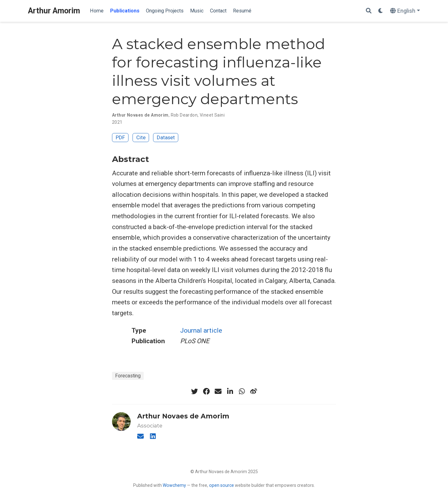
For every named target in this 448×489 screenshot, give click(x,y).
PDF (120, 137)
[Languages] (405, 11)
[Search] (369, 11)
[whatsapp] (242, 391)
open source (222, 485)
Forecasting (128, 376)
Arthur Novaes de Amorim (183, 416)
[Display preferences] (381, 11)
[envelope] (218, 391)
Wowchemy (174, 485)
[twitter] (194, 391)
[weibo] (254, 391)
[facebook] (206, 391)
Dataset (166, 137)
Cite (141, 137)
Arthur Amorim (54, 11)
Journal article (201, 330)
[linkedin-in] (230, 391)
